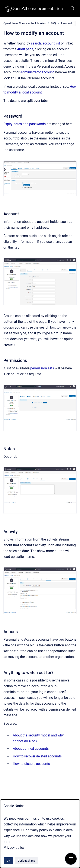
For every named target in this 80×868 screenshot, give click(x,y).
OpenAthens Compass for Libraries (25, 23)
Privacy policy (14, 848)
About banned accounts (31, 749)
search (36, 43)
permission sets (42, 368)
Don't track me (26, 861)
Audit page (25, 49)
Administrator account (37, 72)
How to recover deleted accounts (37, 756)
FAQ (53, 23)
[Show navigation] (71, 859)
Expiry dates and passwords (25, 124)
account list (51, 43)
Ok (8, 861)
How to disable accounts (31, 764)
